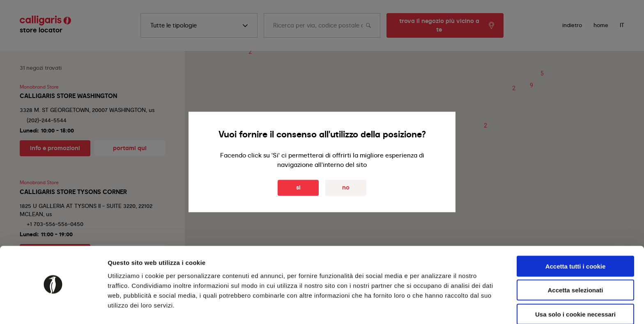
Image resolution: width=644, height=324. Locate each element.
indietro (572, 25)
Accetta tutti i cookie (576, 242)
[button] (542, 74)
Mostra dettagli (432, 308)
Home (601, 25)
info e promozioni (55, 148)
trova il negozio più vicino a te (439, 25)
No (346, 188)
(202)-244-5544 (47, 120)
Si (298, 188)
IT (622, 25)
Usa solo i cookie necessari (575, 290)
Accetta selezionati (575, 266)
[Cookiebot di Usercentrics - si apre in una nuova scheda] (53, 308)
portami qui (130, 148)
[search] (199, 25)
